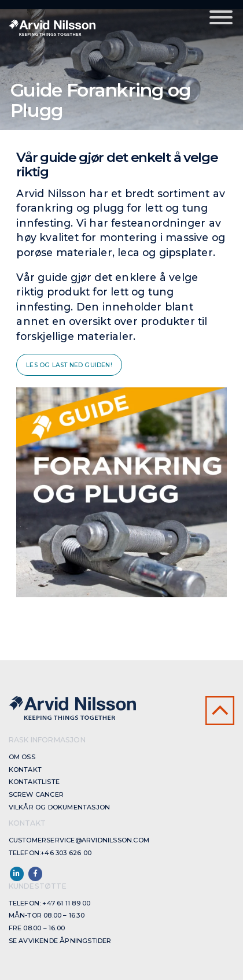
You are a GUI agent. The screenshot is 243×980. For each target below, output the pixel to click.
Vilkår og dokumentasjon (60, 807)
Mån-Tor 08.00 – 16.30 (47, 915)
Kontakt (25, 770)
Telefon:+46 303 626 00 (50, 853)
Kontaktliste (34, 782)
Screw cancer (36, 794)
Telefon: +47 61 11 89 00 (50, 903)
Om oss (22, 757)
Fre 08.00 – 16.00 (37, 928)
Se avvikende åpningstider (60, 941)
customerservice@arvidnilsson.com (79, 840)
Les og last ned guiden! (69, 365)
